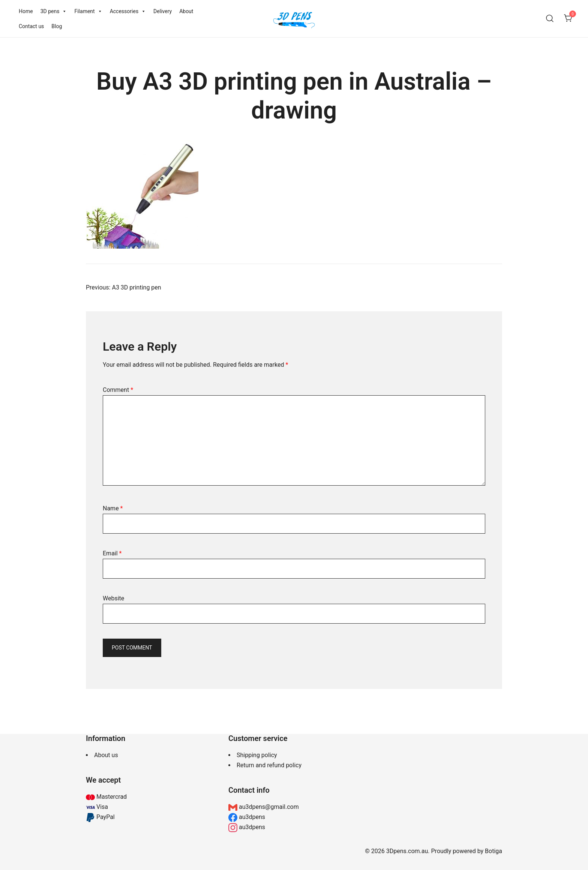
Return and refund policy (269, 765)
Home (26, 11)
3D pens (54, 11)
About (186, 11)
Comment (118, 390)
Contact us (31, 26)
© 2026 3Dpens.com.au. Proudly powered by (425, 851)
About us (106, 755)
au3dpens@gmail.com (268, 807)
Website (113, 598)
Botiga (493, 851)
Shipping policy (257, 755)
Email (112, 553)
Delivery (163, 11)
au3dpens (251, 817)
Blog (57, 26)
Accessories (128, 11)
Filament (88, 11)
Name (113, 508)
